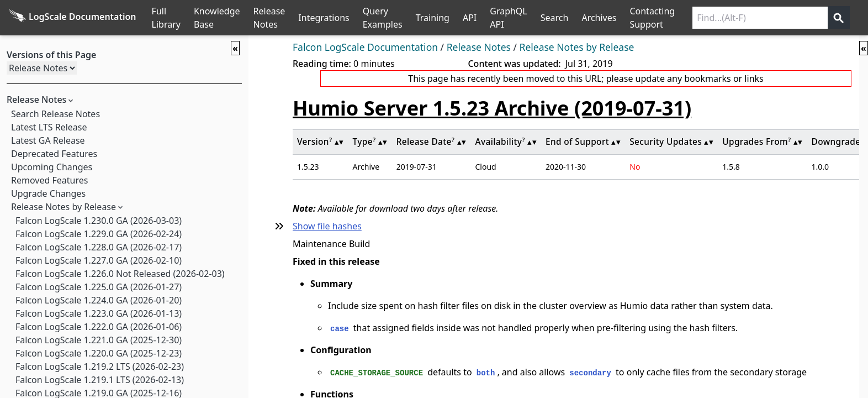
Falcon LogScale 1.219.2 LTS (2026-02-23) (100, 366)
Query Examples (383, 18)
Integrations (324, 18)
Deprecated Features (54, 154)
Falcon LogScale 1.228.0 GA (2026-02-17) (99, 247)
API (470, 18)
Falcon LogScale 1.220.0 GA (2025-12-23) (99, 353)
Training (433, 18)
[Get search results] (839, 18)
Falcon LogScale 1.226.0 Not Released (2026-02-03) (120, 274)
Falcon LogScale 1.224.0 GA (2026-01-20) (99, 300)
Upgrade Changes (48, 193)
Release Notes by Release (63, 207)
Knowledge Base (217, 18)
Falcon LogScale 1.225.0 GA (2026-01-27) (99, 287)
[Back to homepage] (73, 18)
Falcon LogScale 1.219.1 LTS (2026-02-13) (100, 380)
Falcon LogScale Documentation (365, 47)
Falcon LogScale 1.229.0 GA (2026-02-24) (99, 234)
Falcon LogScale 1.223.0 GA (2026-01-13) (99, 313)
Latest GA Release (48, 140)
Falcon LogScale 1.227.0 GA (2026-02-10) (99, 260)
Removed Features (49, 180)
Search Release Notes (55, 114)
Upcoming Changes (52, 167)
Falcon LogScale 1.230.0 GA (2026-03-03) (99, 221)
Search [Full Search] (555, 18)
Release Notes (269, 18)
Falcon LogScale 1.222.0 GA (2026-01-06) (99, 327)
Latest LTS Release (49, 127)
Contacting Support (652, 18)
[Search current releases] (760, 18)
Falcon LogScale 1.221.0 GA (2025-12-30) (99, 340)
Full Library (166, 18)
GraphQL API (509, 18)
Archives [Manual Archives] (599, 18)
